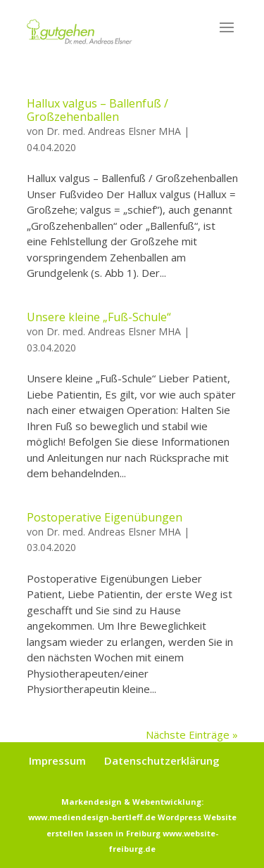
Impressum (57, 760)
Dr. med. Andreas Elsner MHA (114, 131)
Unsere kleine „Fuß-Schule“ (99, 317)
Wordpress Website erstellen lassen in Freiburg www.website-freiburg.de (142, 833)
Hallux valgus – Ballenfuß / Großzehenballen (98, 110)
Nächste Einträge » (192, 734)
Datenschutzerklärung (162, 760)
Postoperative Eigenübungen (105, 517)
